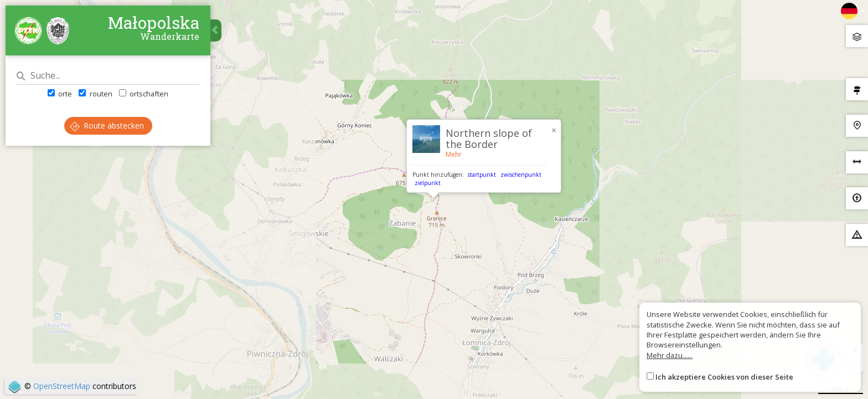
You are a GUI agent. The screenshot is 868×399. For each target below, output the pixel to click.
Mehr (454, 154)
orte (60, 94)
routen (95, 94)
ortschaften (144, 94)
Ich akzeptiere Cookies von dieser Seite (724, 377)
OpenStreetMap (62, 386)
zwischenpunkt (521, 175)
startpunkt (482, 175)
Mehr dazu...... (670, 355)
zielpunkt (428, 183)
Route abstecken (107, 126)
